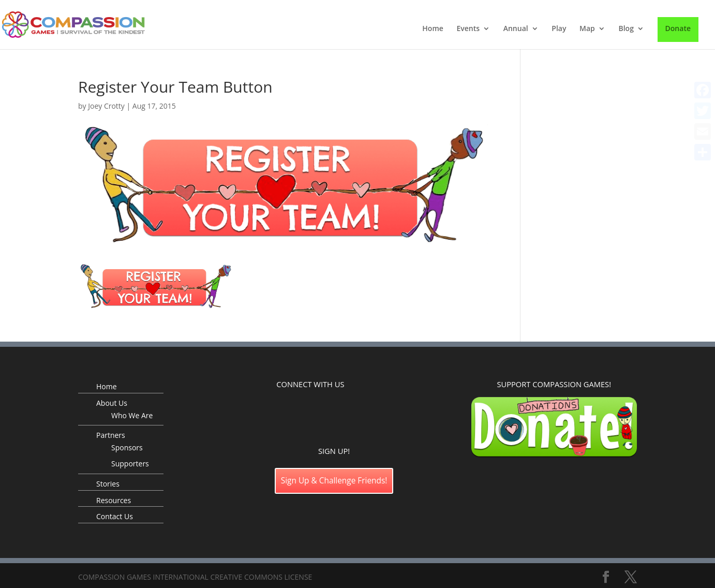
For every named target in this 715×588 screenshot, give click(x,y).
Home (433, 29)
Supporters (130, 464)
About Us (112, 403)
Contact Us (115, 516)
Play (559, 29)
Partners (111, 435)
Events (468, 29)
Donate (678, 28)
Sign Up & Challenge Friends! (334, 481)
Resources (114, 500)
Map (587, 29)
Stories (108, 484)
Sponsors (127, 447)
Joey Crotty (106, 106)
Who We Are (132, 415)
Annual (516, 29)
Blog (626, 29)
